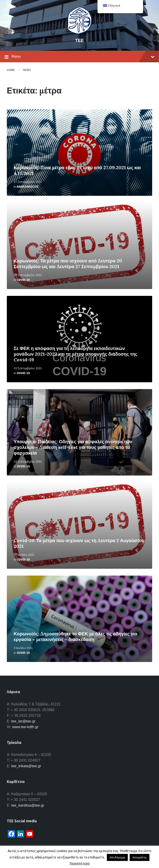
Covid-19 (23, 280)
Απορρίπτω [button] (140, 857)
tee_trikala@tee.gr (26, 766)
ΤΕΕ (80, 40)
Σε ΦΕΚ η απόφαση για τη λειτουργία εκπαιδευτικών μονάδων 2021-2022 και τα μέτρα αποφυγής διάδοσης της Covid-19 (76, 354)
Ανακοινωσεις (28, 186)
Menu (79, 57)
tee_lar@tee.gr (23, 721)
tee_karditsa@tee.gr (28, 805)
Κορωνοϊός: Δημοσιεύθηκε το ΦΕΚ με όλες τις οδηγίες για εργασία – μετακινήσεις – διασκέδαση (76, 637)
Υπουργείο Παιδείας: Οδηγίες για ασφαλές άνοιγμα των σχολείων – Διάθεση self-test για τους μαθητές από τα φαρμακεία (73, 447)
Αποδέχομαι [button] (117, 857)
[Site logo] (79, 33)
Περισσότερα (80, 863)
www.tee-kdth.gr (25, 727)
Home (11, 70)
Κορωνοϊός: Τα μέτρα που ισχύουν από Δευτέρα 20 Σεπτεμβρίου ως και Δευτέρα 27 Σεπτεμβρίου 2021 (68, 264)
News (27, 70)
